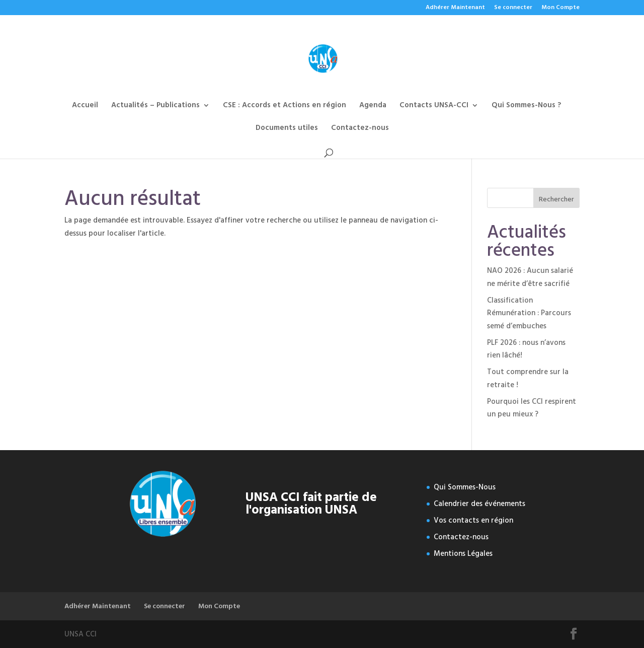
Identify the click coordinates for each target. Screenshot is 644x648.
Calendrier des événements (479, 504)
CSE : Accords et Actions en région (285, 106)
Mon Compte (560, 8)
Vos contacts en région (473, 520)
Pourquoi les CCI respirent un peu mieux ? (532, 408)
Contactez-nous (360, 129)
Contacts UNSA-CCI (434, 106)
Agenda (373, 106)
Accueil (85, 106)
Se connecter (513, 8)
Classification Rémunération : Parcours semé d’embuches (529, 313)
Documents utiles (287, 129)
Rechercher (556, 199)
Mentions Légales (463, 554)
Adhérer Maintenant (455, 8)
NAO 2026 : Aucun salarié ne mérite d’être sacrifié (530, 277)
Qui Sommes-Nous (465, 487)
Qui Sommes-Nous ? (526, 106)
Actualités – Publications (155, 106)
